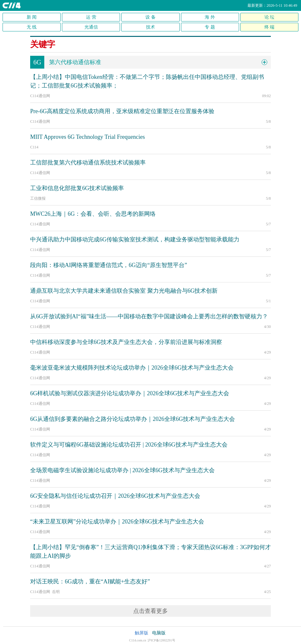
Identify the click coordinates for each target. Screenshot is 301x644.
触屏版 (142, 633)
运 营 (91, 17)
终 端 (270, 27)
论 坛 (270, 17)
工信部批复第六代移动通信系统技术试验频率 (88, 163)
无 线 (32, 27)
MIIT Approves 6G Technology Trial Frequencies (88, 137)
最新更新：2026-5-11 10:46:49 (272, 5)
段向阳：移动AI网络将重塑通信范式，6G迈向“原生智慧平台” (109, 265)
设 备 (150, 17)
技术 (150, 27)
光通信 (91, 27)
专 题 (210, 27)
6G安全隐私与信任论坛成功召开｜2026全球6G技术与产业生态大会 (115, 496)
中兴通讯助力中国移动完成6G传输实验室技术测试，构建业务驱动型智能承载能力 (135, 239)
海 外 (210, 17)
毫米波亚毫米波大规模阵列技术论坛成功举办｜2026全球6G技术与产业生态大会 (132, 368)
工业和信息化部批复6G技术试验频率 (77, 188)
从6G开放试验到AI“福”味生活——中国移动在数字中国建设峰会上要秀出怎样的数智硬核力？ (149, 316)
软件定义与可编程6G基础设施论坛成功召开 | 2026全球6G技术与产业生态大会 (129, 445)
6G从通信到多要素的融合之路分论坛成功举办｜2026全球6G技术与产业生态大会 (133, 419)
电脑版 (159, 633)
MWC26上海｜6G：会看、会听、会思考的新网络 (93, 214)
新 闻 (32, 17)
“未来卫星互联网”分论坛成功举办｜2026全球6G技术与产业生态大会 (117, 522)
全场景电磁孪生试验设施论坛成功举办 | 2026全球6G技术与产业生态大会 (122, 470)
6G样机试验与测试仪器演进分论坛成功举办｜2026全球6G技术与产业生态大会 (130, 393)
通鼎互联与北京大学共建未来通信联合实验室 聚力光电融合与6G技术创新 (124, 291)
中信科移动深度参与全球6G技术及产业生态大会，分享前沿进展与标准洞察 (126, 342)
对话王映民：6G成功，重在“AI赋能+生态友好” (90, 581)
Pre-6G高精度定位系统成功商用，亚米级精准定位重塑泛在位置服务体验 (122, 111)
